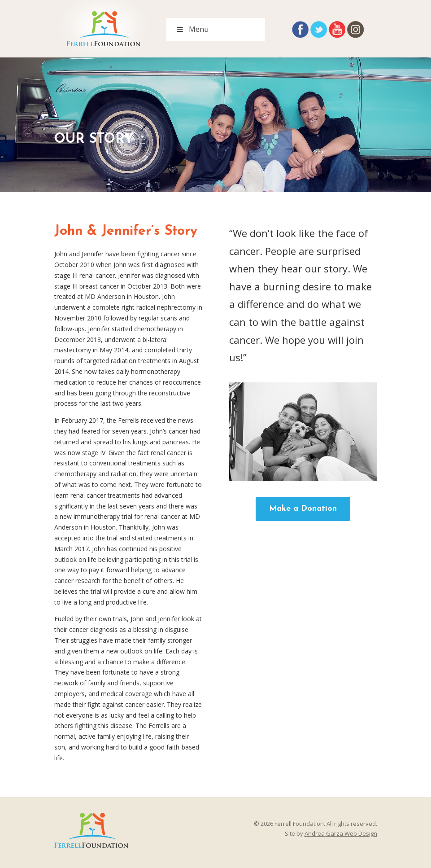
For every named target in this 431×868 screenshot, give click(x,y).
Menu (192, 29)
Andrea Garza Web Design (341, 833)
